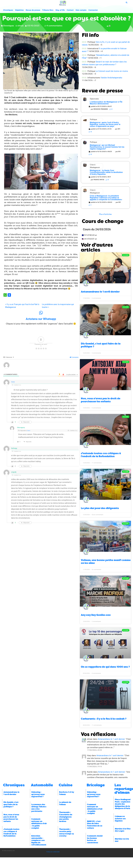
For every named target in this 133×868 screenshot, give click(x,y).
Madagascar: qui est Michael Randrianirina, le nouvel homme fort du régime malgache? (107, 147)
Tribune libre (48, 10)
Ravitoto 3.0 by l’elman (67, 793)
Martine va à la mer (122, 840)
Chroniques (8, 10)
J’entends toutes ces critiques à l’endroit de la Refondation (101, 455)
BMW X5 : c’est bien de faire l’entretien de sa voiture (95, 825)
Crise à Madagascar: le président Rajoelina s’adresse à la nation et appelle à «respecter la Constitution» (106, 198)
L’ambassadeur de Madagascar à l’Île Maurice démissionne (106, 103)
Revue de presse (33, 10)
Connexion (93, 10)
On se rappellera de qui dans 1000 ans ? (105, 667)
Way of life (60, 10)
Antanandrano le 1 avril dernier (100, 292)
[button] (105, 214)
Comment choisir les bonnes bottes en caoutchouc (95, 839)
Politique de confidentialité (53, 852)
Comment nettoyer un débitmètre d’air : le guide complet (39, 823)
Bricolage (96, 785)
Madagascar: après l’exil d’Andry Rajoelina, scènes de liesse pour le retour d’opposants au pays (105, 124)
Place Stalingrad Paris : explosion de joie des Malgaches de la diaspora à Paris (123, 804)
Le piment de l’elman (65, 803)
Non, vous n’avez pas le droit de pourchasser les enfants (101, 400)
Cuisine (66, 785)
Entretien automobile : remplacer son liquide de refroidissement (39, 840)
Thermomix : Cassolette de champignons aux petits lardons (66, 817)
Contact (70, 10)
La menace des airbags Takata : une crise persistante (39, 808)
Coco (13, 382)
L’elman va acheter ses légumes (120, 819)
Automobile (42, 785)
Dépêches (19, 10)
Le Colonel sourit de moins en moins (112, 71)
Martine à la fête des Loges (123, 830)
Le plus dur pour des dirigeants (100, 508)
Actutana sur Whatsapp (41, 319)
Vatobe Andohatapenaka (111, 78)
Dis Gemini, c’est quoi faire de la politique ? (11, 804)
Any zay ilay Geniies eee (96, 615)
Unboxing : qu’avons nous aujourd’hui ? (38, 794)
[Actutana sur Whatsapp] (41, 313)
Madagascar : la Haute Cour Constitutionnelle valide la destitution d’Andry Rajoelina (106, 172)
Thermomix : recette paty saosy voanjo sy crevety (66, 833)
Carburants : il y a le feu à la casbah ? (104, 719)
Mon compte (81, 10)
